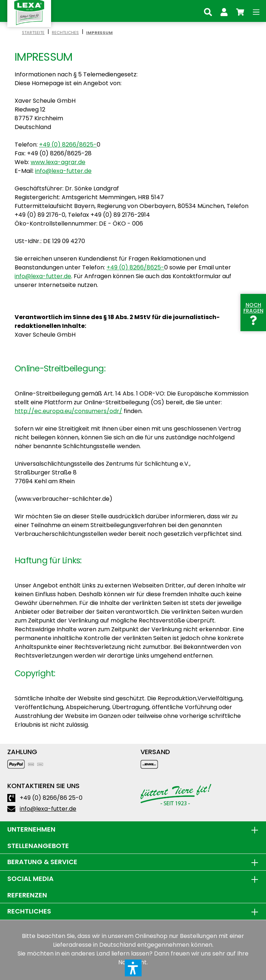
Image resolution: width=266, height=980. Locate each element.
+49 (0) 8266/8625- (68, 145)
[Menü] (256, 11)
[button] (133, 968)
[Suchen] (208, 11)
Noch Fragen (253, 313)
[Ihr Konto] (224, 11)
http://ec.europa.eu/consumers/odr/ (68, 411)
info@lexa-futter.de (63, 171)
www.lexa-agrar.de (58, 162)
